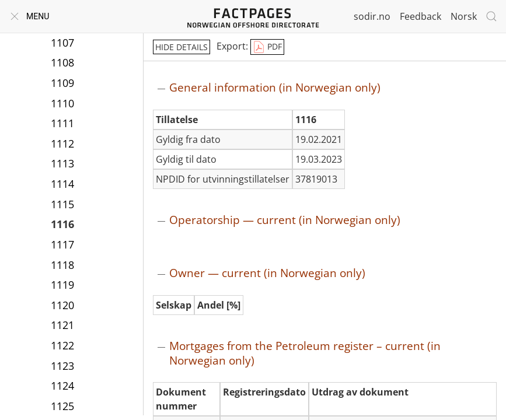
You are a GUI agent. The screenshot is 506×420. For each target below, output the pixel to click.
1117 (62, 244)
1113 (62, 163)
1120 (62, 305)
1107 (62, 43)
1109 (62, 83)
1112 (62, 143)
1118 (62, 265)
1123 (62, 366)
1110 (62, 103)
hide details (182, 47)
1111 (62, 123)
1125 (62, 406)
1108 (62, 62)
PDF (267, 47)
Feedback (420, 16)
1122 (62, 345)
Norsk (464, 16)
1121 (62, 325)
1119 (62, 285)
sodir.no (372, 16)
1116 (62, 224)
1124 (62, 386)
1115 (62, 204)
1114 (62, 184)
